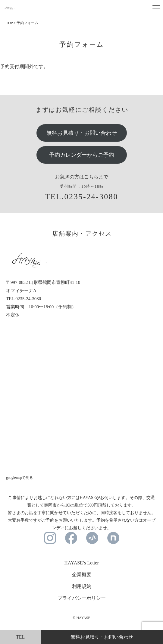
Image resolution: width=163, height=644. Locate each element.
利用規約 (82, 586)
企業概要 (82, 575)
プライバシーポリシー (82, 598)
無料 (102, 637)
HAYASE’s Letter (81, 563)
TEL (20, 637)
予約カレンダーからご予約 (82, 155)
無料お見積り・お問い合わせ (82, 133)
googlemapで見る (19, 478)
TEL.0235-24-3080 (81, 197)
